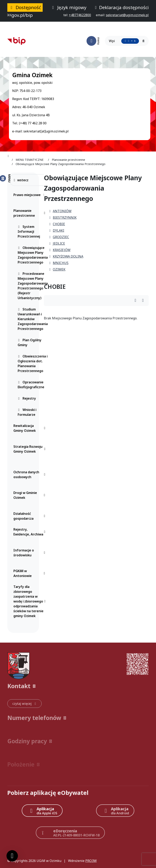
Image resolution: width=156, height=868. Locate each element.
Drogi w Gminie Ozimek (30, 495)
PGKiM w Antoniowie (30, 573)
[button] (78, 686)
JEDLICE (57, 243)
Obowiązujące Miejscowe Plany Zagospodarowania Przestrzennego (33, 255)
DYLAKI (56, 230)
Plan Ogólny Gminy (30, 342)
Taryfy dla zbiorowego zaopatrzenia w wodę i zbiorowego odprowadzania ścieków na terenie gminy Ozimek (30, 601)
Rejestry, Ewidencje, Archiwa (30, 532)
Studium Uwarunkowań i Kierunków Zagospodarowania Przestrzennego (33, 319)
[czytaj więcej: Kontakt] (24, 704)
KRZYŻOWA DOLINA (66, 256)
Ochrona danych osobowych (30, 475)
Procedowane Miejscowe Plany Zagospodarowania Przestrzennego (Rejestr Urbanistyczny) (33, 286)
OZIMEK (57, 269)
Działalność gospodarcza (30, 516)
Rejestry (27, 398)
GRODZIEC (59, 237)
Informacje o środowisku (30, 553)
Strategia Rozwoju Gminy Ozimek (30, 449)
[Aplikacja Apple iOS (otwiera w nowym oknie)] (42, 811)
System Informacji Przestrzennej (29, 231)
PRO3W (91, 861)
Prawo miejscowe (30, 195)
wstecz (21, 180)
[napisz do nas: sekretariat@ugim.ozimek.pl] (127, 15)
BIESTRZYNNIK (63, 218)
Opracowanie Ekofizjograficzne (31, 385)
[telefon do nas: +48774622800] (80, 15)
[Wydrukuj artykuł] (137, 301)
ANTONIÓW (60, 211)
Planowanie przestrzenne (30, 213)
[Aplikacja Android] (115, 811)
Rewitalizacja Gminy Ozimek (30, 428)
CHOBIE (57, 224)
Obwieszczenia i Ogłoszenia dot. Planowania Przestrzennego (33, 364)
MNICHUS (59, 263)
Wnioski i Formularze (27, 412)
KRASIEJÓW (60, 250)
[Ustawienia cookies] (12, 856)
